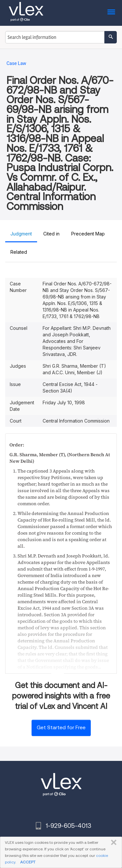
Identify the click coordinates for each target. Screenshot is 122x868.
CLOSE (112, 843)
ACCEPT (28, 862)
